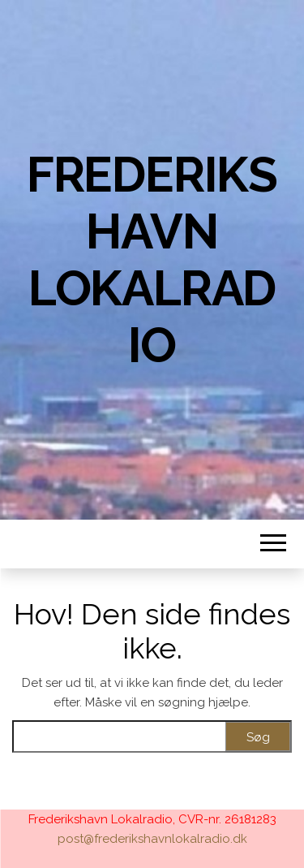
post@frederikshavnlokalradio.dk (152, 839)
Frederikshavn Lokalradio (152, 260)
